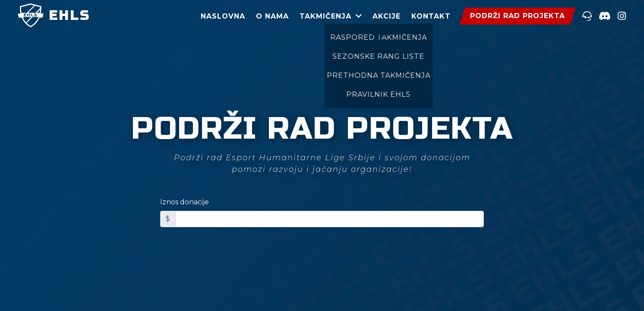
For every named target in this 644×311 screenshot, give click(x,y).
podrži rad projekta (518, 16)
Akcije (387, 16)
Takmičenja (325, 16)
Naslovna (223, 16)
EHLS (54, 16)
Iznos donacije (185, 202)
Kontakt (431, 16)
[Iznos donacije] (330, 219)
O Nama (272, 16)
